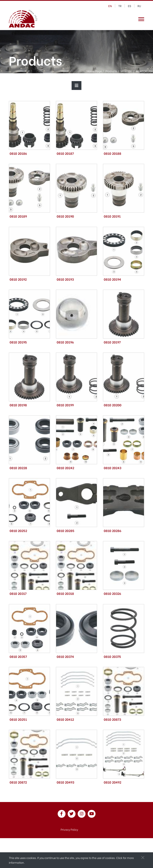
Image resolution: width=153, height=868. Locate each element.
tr (120, 6)
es (129, 6)
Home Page (94, 71)
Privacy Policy (69, 829)
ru (139, 6)
